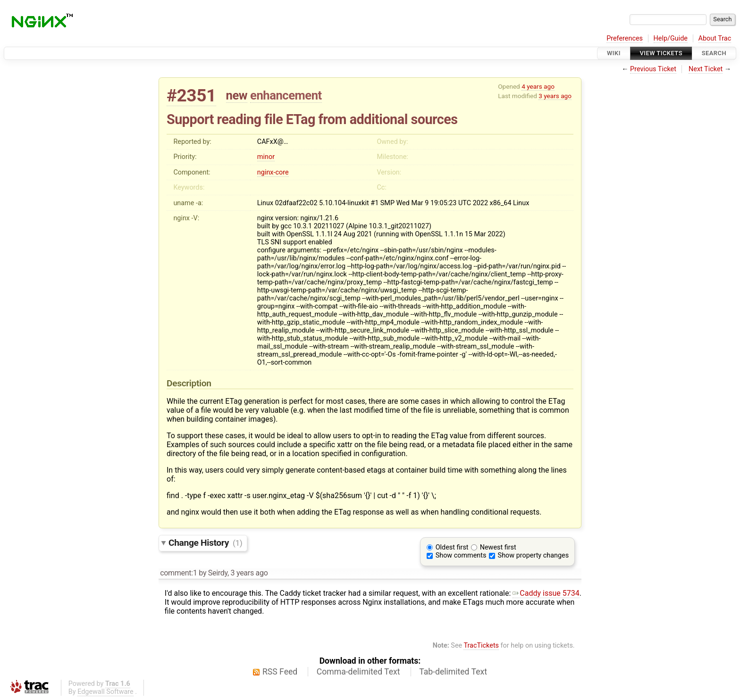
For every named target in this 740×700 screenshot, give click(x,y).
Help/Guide (671, 38)
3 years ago (555, 96)
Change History (205, 543)
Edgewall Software (105, 692)
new (237, 95)
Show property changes (533, 555)
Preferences (625, 38)
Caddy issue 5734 (546, 593)
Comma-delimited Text (358, 672)
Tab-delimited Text (453, 672)
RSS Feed (280, 672)
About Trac (715, 38)
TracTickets (481, 646)
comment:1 (178, 573)
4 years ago (538, 86)
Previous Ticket (653, 69)
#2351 (191, 96)
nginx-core (273, 172)
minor (266, 157)
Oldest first (452, 547)
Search (714, 53)
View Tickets (661, 53)
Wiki (614, 53)
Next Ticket (706, 69)
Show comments (461, 555)
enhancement (286, 95)
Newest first (498, 547)
